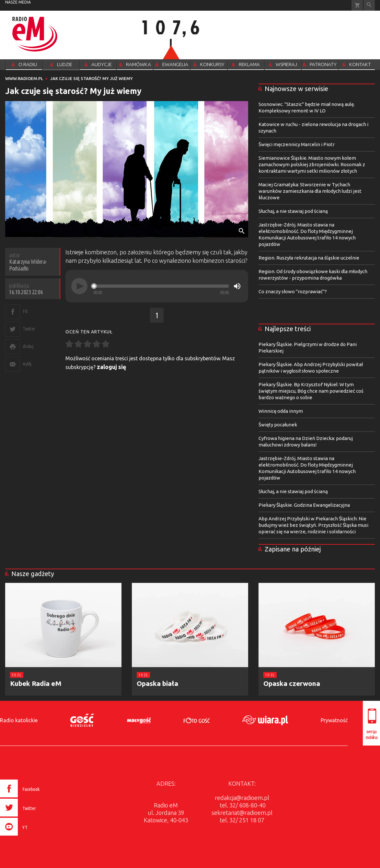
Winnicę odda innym (281, 411)
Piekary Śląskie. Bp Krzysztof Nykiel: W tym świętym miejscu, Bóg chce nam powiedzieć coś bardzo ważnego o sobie (311, 391)
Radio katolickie (19, 720)
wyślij (27, 364)
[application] (157, 286)
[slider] (161, 286)
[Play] (79, 286)
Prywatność (334, 720)
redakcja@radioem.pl (242, 798)
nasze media (18, 2)
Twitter (29, 329)
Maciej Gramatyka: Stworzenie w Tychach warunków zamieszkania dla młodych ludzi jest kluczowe (310, 191)
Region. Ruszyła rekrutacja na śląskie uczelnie (309, 258)
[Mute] (237, 286)
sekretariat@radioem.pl (242, 813)
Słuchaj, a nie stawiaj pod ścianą (293, 211)
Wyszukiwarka (369, 5)
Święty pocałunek (278, 425)
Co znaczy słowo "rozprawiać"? (293, 291)
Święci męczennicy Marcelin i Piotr (297, 144)
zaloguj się (112, 367)
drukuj (28, 346)
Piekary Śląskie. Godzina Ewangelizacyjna (304, 505)
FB (25, 311)
